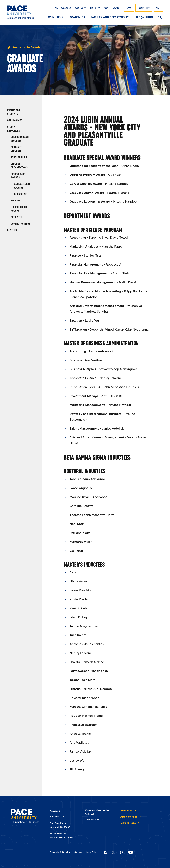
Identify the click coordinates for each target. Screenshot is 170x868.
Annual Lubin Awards (26, 48)
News (106, 8)
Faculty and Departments (110, 17)
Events (116, 8)
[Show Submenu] (84, 8)
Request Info (144, 8)
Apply (129, 8)
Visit (158, 8)
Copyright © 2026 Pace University (66, 852)
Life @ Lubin (144, 17)
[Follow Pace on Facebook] (105, 852)
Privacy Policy (91, 852)
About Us (79, 8)
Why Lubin (56, 17)
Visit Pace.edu (62, 8)
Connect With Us (94, 820)
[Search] (160, 17)
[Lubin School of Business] (23, 12)
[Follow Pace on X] (113, 852)
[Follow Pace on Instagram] (122, 852)
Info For (93, 8)
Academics (77, 17)
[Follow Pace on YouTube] (131, 852)
